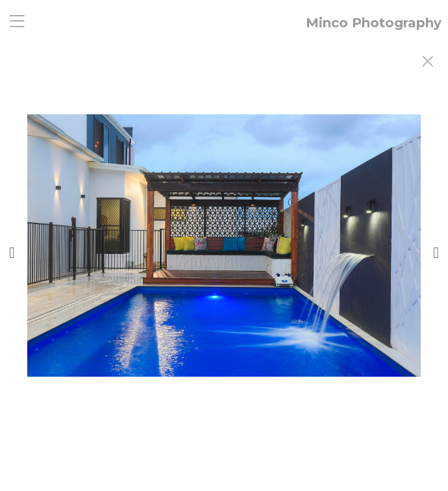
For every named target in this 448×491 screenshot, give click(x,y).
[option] (224, 262)
